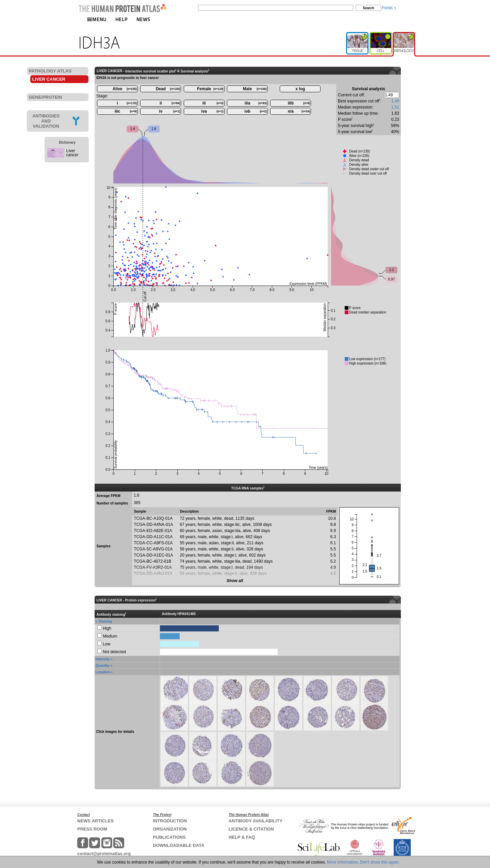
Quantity (103, 666)
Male (255, 89)
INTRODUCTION (170, 821)
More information (342, 862)
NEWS (143, 19)
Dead (168, 89)
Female (210, 89)
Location (103, 672)
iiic (126, 111)
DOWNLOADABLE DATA (178, 845)
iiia (256, 103)
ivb (256, 111)
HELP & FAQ (242, 837)
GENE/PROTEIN (46, 97)
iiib (299, 103)
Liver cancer (72, 153)
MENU (97, 19)
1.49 (395, 101)
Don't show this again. (380, 862)
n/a (299, 111)
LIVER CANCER (49, 79)
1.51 (395, 107)
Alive (125, 89)
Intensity (103, 659)
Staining (105, 621)
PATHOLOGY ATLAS (50, 71)
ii (170, 103)
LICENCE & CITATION (251, 829)
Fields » (389, 8)
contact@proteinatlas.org (104, 854)
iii (213, 103)
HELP (121, 19)
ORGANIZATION (170, 829)
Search (368, 8)
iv (169, 111)
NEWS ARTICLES (95, 821)
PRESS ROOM (92, 829)
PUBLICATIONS (169, 837)
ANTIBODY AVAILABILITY (256, 821)
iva (212, 111)
